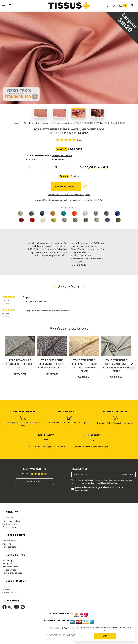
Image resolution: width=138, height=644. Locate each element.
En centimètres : (60, 160)
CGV (67, 628)
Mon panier (8, 564)
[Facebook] (5, 607)
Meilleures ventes (10, 524)
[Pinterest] (23, 607)
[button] (6, 363)
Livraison (6, 590)
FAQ (4, 587)
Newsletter (80, 469)
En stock (64, 176)
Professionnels (9, 570)
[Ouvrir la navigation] (4, 6)
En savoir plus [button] (116, 630)
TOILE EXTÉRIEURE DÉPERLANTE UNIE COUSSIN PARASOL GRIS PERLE (116, 366)
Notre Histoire (9, 541)
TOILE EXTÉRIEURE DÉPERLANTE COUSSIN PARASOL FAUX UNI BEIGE (84, 366)
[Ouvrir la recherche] (10, 6)
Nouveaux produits (11, 521)
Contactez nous (9, 593)
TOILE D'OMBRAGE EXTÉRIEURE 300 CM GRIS (20, 364)
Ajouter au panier (66, 186)
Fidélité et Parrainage (12, 573)
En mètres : (32, 160)
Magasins (7, 544)
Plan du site (55, 628)
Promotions (8, 518)
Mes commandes (10, 567)
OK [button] (105, 636)
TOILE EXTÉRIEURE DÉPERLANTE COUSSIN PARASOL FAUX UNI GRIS (52, 364)
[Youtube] (16, 607)
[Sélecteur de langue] (133, 5)
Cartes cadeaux (9, 527)
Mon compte (8, 561)
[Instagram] (10, 607)
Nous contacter (9, 547)
